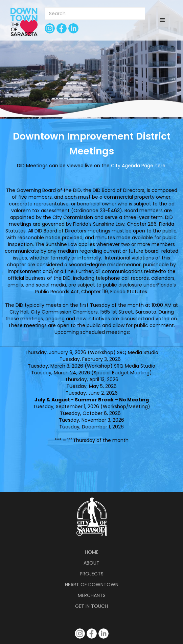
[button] (162, 20)
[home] (22, 22)
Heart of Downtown (92, 585)
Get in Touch (91, 606)
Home (92, 552)
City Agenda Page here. (139, 166)
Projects (92, 574)
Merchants (92, 595)
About (91, 563)
